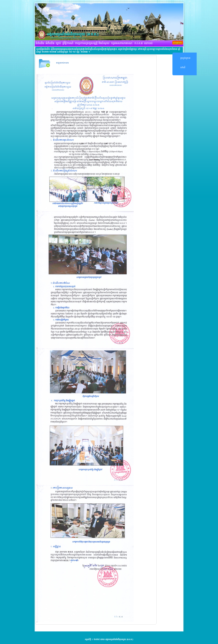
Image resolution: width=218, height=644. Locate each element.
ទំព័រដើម (40, 43)
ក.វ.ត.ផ (139, 43)
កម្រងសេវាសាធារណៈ (122, 43)
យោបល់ (148, 43)
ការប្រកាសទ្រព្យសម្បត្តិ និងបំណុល (92, 43)
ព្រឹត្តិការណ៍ (68, 43)
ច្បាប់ (58, 43)
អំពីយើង (50, 43)
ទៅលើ (183, 67)
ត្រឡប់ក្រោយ (185, 58)
